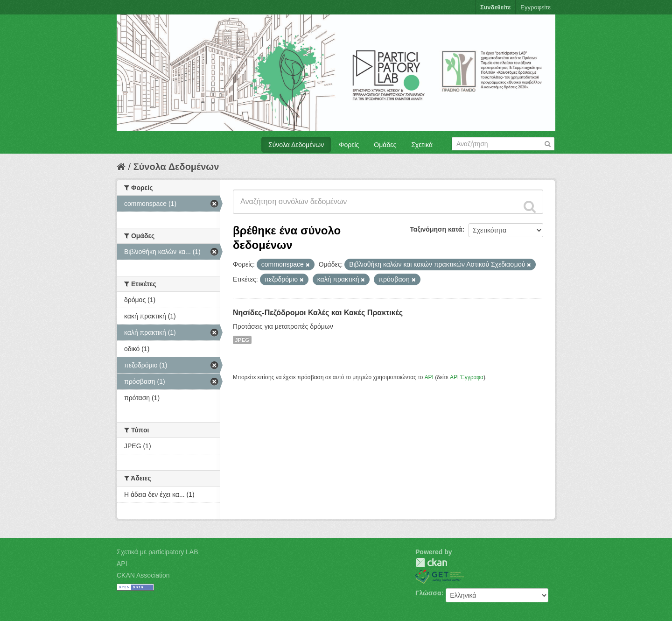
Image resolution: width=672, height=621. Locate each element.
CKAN (431, 562)
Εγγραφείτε (535, 7)
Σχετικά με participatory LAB (157, 552)
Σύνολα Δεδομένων (296, 145)
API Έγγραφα (467, 377)
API (429, 377)
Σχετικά (422, 145)
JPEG (242, 340)
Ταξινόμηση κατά (436, 229)
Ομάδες (385, 145)
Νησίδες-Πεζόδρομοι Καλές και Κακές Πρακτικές (318, 313)
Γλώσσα (428, 593)
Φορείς (349, 145)
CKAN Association (143, 575)
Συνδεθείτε (495, 7)
